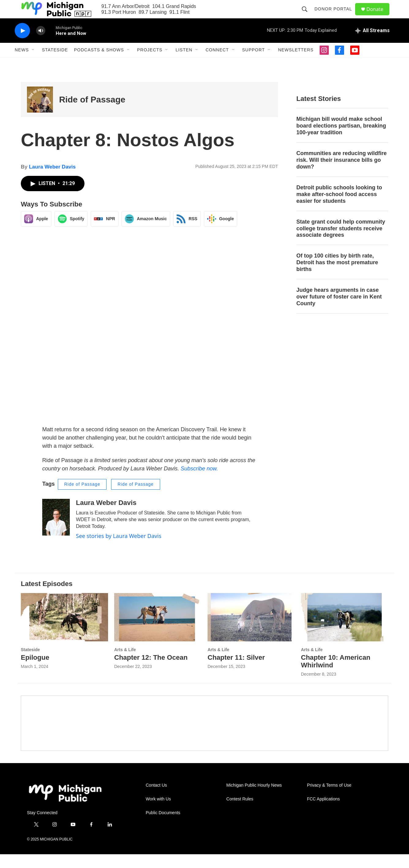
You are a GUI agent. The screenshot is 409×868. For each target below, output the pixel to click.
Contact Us (156, 799)
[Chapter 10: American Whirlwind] (345, 631)
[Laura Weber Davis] (56, 531)
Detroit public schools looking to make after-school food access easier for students (339, 208)
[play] (22, 45)
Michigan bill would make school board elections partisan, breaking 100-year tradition (341, 139)
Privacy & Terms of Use (329, 799)
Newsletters (296, 64)
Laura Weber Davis (52, 181)
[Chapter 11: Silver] (251, 631)
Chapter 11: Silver (236, 671)
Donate (379, 16)
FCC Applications (323, 813)
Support (253, 64)
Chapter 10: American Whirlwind (336, 675)
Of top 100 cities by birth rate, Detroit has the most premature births (337, 276)
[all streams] (372, 44)
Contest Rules (240, 813)
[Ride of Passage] (40, 113)
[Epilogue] (64, 631)
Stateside (55, 64)
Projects (150, 64)
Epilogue (35, 671)
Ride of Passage (92, 113)
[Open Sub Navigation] (33, 64)
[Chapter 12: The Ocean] (158, 631)
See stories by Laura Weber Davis (119, 550)
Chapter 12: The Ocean (151, 671)
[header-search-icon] (307, 16)
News (22, 64)
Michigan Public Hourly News (254, 799)
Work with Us (158, 813)
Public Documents (163, 827)
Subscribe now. (199, 482)
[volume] (41, 45)
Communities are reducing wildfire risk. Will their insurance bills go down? (341, 174)
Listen (184, 64)
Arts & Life (125, 663)
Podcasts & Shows (99, 64)
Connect (217, 64)
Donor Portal (336, 16)
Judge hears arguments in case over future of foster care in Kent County (339, 310)
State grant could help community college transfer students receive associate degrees (341, 242)
